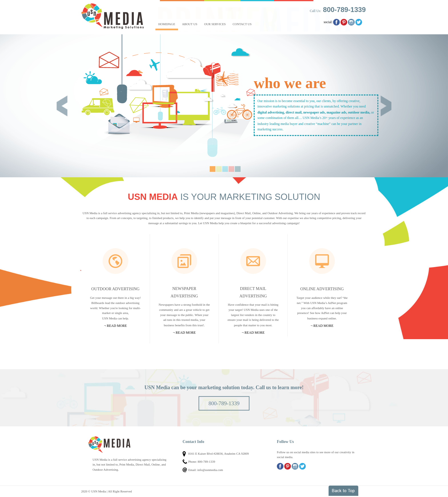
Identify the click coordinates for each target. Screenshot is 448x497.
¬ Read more (115, 326)
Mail (253, 261)
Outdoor (115, 261)
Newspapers (184, 261)
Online (322, 261)
